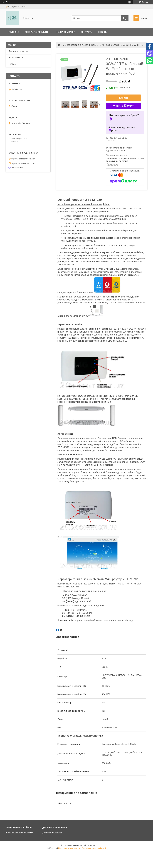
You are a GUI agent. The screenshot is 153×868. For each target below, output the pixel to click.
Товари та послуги (36, 32)
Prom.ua (91, 845)
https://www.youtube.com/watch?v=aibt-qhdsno (84, 204)
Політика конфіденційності (94, 848)
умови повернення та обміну (20, 833)
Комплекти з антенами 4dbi (81, 45)
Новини (103, 32)
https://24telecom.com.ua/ (23, 159)
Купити (123, 98)
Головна (14, 32)
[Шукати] (125, 18)
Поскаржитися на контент (69, 848)
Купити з (123, 106)
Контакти (87, 32)
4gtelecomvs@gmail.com (23, 163)
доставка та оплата (52, 833)
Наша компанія (66, 32)
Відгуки (12, 64)
